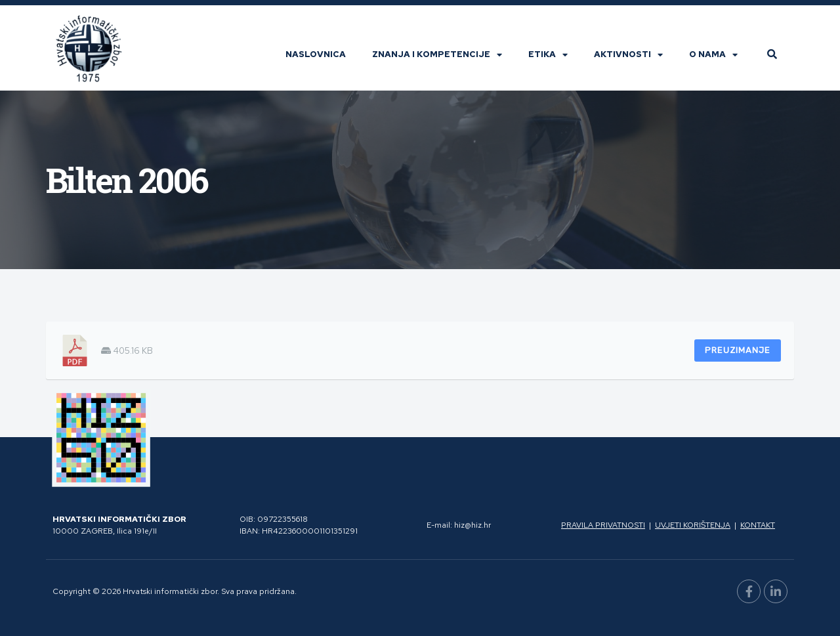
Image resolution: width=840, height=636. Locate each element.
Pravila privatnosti (603, 525)
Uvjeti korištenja (693, 525)
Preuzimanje (738, 350)
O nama (713, 55)
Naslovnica (316, 54)
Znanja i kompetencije (437, 55)
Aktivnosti (628, 55)
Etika (548, 55)
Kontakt (758, 525)
